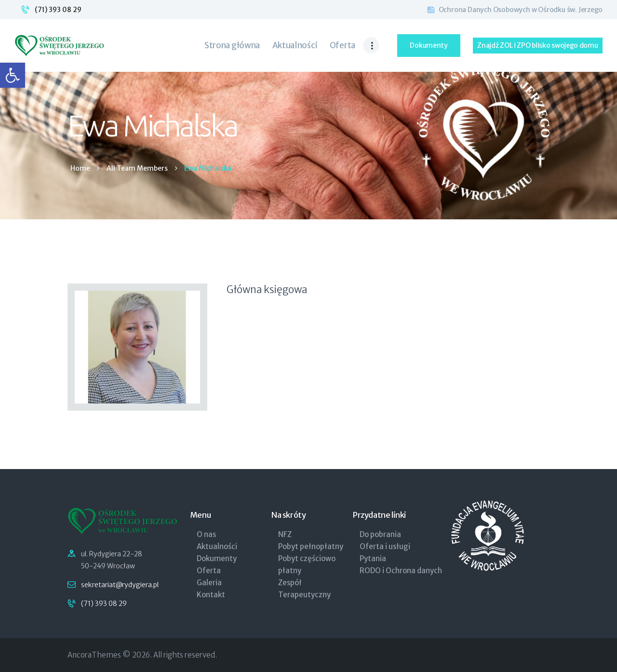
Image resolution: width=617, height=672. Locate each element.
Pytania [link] (373, 558)
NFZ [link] (285, 534)
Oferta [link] (209, 571)
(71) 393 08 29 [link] (58, 10)
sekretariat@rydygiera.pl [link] (120, 585)
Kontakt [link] (211, 595)
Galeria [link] (209, 583)
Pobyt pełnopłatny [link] (311, 546)
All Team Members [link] (137, 168)
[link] (13, 75)
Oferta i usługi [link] (385, 546)
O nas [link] (206, 534)
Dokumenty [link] (217, 558)
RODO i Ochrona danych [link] (401, 571)
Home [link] (80, 168)
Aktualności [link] (217, 546)
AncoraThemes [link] (94, 655)
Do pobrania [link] (380, 534)
